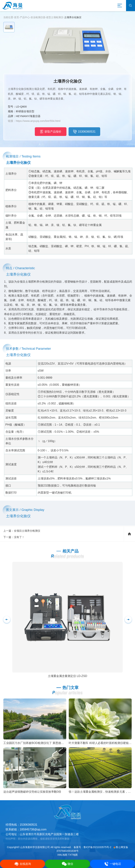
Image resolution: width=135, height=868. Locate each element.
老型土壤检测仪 (55, 17)
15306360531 (84, 132)
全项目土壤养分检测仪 (27, 537)
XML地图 (62, 855)
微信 (67, 864)
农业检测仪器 (38, 17)
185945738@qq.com (33, 829)
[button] (128, 626)
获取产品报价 (51, 132)
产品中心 (25, 17)
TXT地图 (73, 855)
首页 (17, 17)
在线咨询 (22, 864)
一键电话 (112, 864)
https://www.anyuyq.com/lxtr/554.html (38, 121)
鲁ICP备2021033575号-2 (97, 847)
